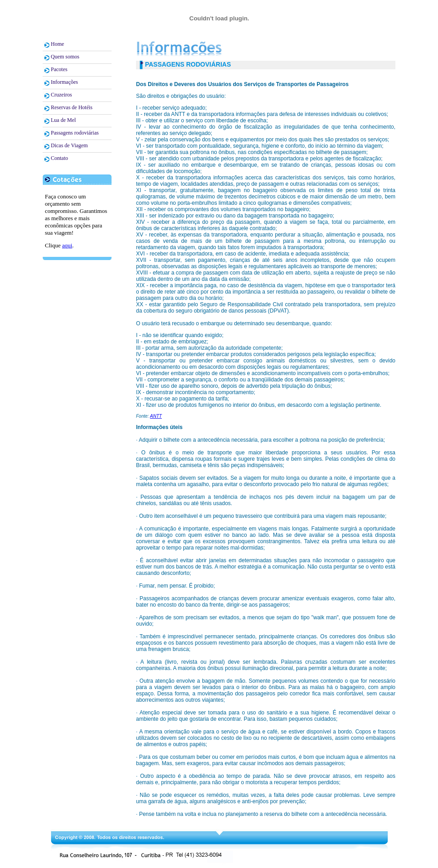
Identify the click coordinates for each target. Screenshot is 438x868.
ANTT (156, 416)
